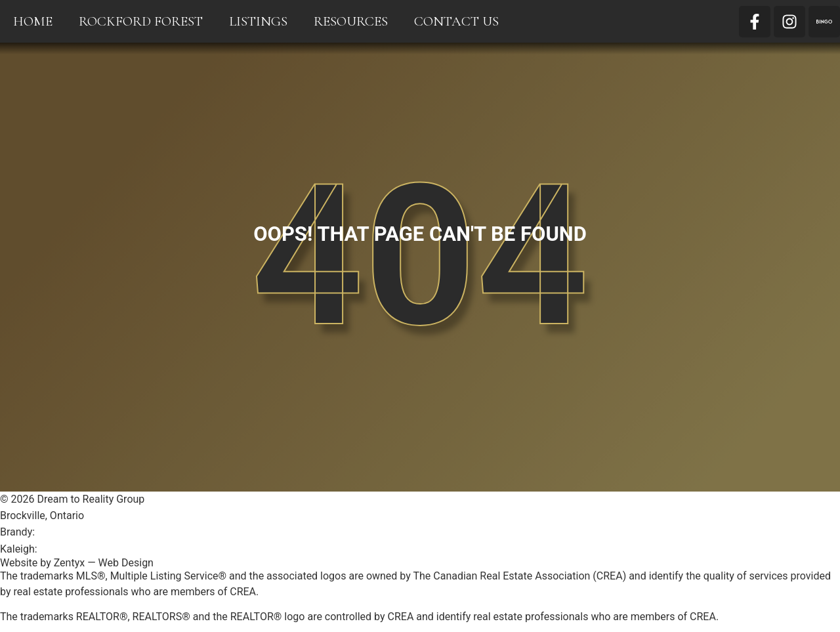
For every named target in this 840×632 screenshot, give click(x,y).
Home (33, 21)
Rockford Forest (141, 21)
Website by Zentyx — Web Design (77, 563)
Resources (351, 21)
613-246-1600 (70, 532)
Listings (258, 21)
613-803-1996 (73, 549)
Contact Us (456, 21)
